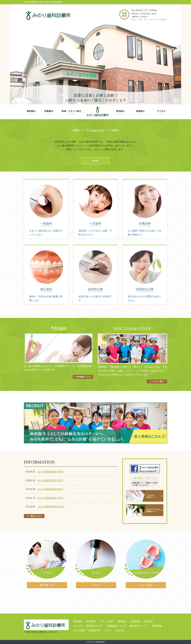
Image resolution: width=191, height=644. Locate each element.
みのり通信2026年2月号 (51, 489)
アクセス (78, 626)
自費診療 (135, 621)
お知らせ (120, 630)
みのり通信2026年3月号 (51, 480)
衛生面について (95, 626)
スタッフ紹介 (107, 621)
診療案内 (91, 621)
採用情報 (157, 626)
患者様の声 (95, 630)
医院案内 (78, 621)
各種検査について (116, 626)
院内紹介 (122, 621)
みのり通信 (79, 630)
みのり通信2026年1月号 (51, 498)
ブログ (108, 630)
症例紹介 (149, 621)
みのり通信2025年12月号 (51, 507)
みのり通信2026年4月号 (51, 472)
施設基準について (139, 626)
